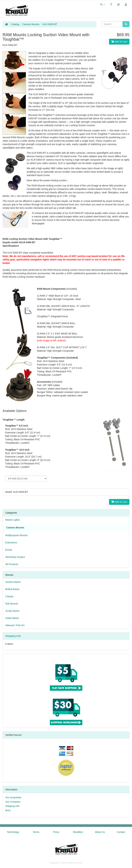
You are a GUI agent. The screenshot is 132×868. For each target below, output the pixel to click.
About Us (100, 832)
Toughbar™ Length (14, 420)
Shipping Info (12, 806)
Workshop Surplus (15, 557)
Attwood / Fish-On (15, 625)
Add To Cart (119, 42)
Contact (121, 832)
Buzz (8, 810)
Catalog (15, 24)
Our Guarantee (13, 797)
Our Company (13, 802)
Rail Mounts (12, 604)
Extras (9, 550)
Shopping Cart (13, 636)
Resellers (78, 832)
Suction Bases (13, 582)
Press (56, 832)
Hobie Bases (12, 618)
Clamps (9, 596)
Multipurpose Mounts (16, 535)
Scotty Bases (12, 611)
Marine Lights (13, 520)
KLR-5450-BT (50, 24)
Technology (13, 832)
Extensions (11, 543)
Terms (36, 832)
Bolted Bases (12, 589)
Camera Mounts (31, 24)
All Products (12, 564)
